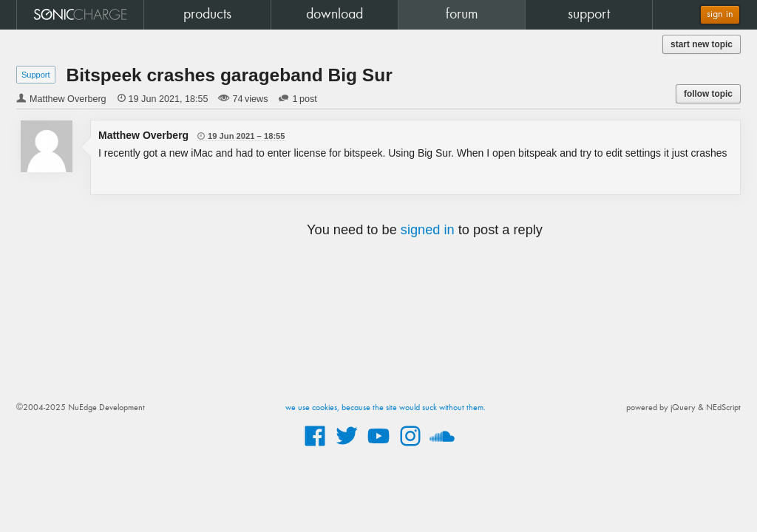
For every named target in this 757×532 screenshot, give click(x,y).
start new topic (702, 44)
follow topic (708, 94)
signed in (428, 230)
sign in (720, 14)
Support (36, 75)
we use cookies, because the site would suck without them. (386, 408)
